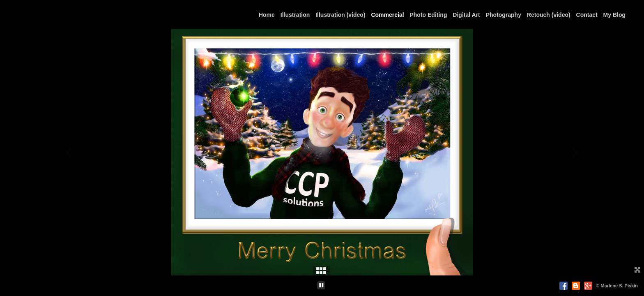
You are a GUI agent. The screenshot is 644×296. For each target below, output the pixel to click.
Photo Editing (428, 15)
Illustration (295, 15)
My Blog (614, 15)
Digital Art (466, 15)
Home (267, 15)
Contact (587, 15)
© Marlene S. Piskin (617, 286)
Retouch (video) (549, 15)
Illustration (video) (340, 15)
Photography (504, 15)
